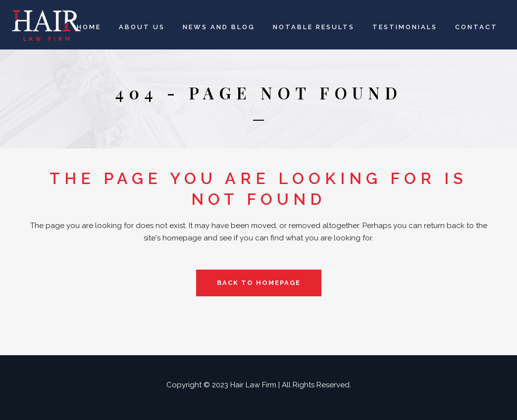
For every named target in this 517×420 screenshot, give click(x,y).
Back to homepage (259, 283)
